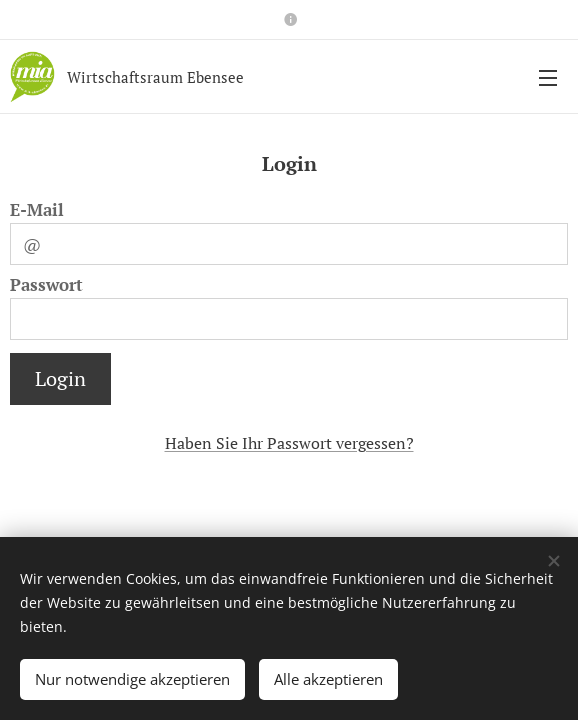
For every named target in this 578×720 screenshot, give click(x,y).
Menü (548, 78)
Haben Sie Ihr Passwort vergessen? (289, 443)
